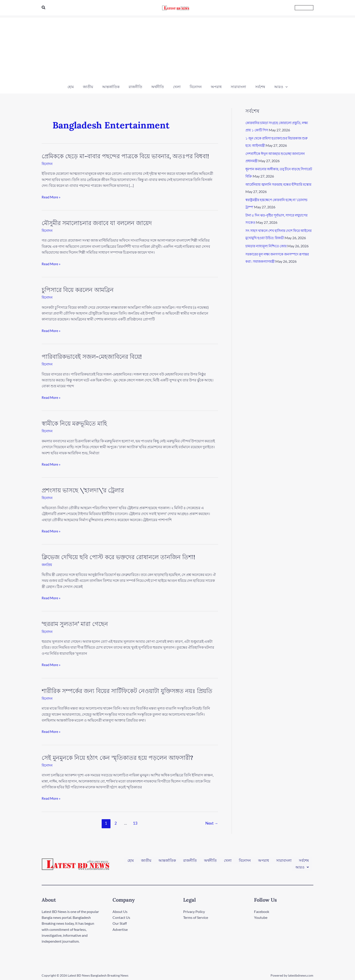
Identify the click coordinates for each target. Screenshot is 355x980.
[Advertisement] (177, 49)
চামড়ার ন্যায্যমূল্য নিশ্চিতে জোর (268, 253)
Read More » (51, 197)
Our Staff (120, 923)
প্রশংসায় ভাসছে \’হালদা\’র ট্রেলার (83, 490)
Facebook (262, 911)
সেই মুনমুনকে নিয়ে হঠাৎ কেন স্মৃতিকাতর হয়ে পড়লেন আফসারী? (117, 757)
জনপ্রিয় (47, 564)
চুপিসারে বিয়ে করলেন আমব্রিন (78, 290)
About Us (120, 911)
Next (212, 823)
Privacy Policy (194, 911)
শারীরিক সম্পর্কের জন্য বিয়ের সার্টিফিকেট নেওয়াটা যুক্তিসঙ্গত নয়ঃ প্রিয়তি (127, 690)
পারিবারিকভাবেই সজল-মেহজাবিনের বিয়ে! (92, 356)
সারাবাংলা (284, 861)
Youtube (261, 917)
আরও (302, 865)
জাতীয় (146, 861)
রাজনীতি (190, 861)
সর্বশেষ (304, 861)
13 (135, 823)
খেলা (228, 861)
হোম (131, 861)
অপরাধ (264, 861)
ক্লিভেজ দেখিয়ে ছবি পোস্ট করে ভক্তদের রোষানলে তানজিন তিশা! (118, 557)
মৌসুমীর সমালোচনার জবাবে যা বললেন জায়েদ (97, 223)
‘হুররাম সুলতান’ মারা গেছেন (75, 624)
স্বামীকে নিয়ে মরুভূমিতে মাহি (74, 423)
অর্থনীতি (210, 861)
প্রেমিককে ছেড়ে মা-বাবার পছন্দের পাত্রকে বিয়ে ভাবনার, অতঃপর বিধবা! (125, 156)
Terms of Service (196, 917)
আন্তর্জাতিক (167, 861)
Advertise (120, 929)
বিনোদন (48, 164)
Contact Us (121, 917)
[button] (44, 8)
